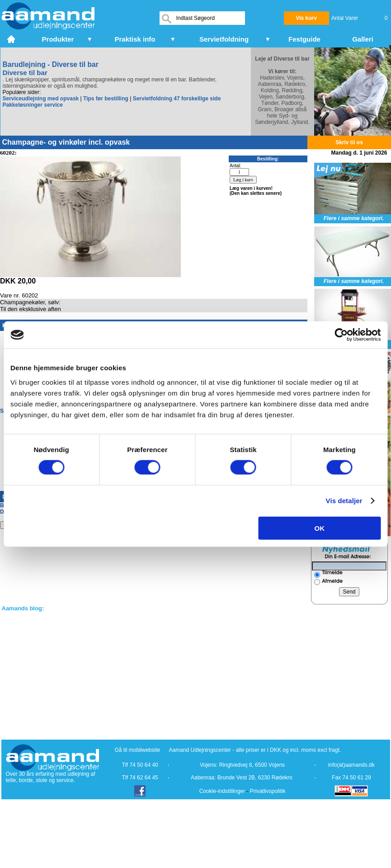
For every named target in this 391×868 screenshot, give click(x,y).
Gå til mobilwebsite (138, 750)
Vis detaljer (344, 501)
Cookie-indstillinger (222, 791)
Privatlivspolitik (268, 791)
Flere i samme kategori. (354, 218)
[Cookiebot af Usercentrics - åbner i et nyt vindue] (341, 335)
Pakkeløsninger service (33, 105)
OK (320, 528)
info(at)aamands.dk (351, 765)
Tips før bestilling (106, 99)
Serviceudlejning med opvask (41, 99)
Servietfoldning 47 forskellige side (177, 99)
